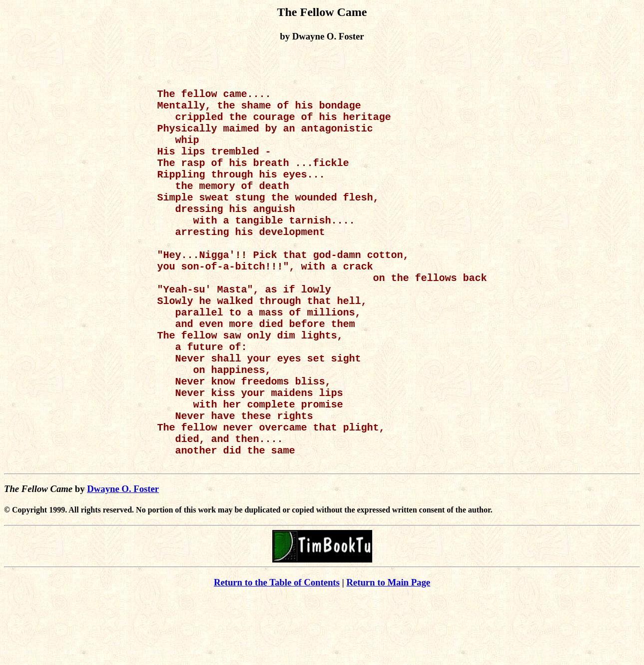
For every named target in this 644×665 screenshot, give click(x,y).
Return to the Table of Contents (277, 650)
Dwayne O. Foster (123, 557)
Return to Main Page (388, 650)
